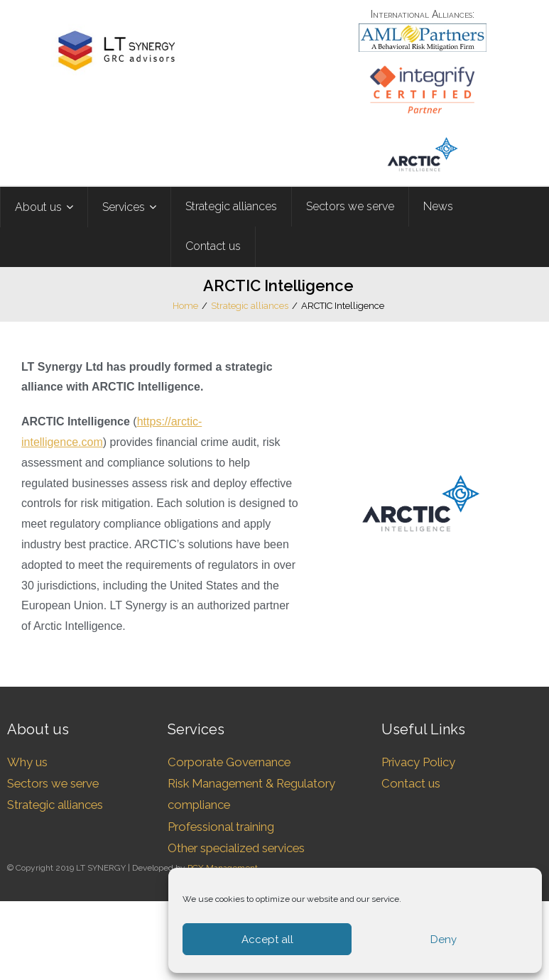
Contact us (411, 783)
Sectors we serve (53, 783)
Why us (27, 762)
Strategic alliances (250, 306)
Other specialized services (236, 848)
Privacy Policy (418, 762)
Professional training (221, 827)
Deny (444, 940)
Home (185, 306)
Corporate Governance (229, 762)
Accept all (267, 940)
